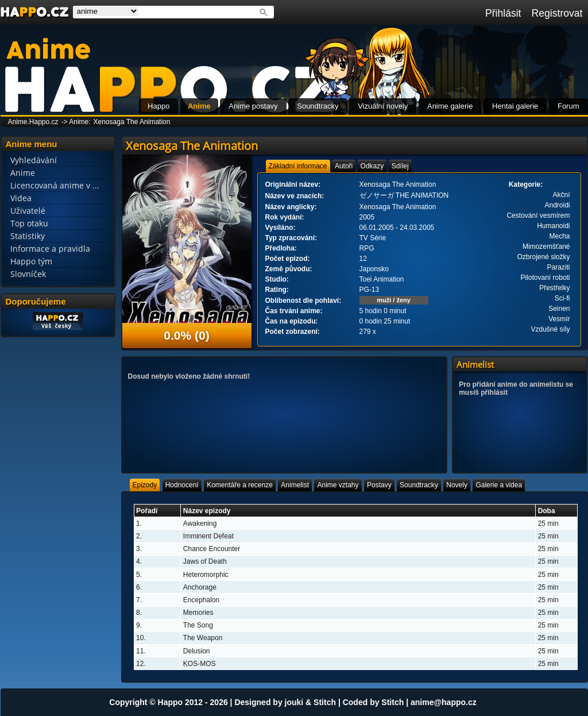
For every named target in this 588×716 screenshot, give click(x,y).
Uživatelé (28, 211)
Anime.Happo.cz (33, 122)
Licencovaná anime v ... (55, 185)
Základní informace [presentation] (298, 166)
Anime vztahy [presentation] (338, 485)
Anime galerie (450, 106)
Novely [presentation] (457, 485)
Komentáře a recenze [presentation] (240, 485)
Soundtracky (318, 106)
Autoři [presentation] (344, 166)
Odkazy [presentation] (372, 166)
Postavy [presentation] (379, 485)
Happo (158, 106)
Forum (568, 106)
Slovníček (28, 274)
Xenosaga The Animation (132, 122)
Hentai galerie (515, 106)
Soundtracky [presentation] (419, 485)
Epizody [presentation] (145, 485)
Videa (21, 198)
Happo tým (31, 261)
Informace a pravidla (50, 249)
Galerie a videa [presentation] (499, 485)
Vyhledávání (34, 160)
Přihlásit (503, 13)
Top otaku (29, 223)
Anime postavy (253, 106)
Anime (199, 106)
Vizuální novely (383, 106)
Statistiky (28, 236)
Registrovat (557, 13)
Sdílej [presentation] (400, 166)
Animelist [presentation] (295, 485)
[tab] (298, 166)
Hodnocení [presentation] (182, 485)
